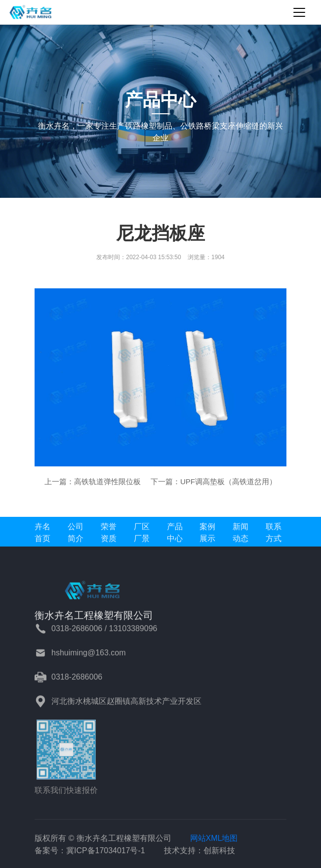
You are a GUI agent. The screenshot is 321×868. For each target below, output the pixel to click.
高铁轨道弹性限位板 (107, 481)
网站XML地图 (214, 843)
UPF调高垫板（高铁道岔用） (228, 481)
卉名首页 (42, 537)
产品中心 (175, 537)
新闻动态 (241, 537)
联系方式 (274, 537)
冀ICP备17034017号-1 (106, 855)
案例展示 (207, 537)
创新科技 (219, 855)
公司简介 (76, 537)
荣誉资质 (109, 537)
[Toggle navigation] (299, 12)
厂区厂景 (142, 537)
